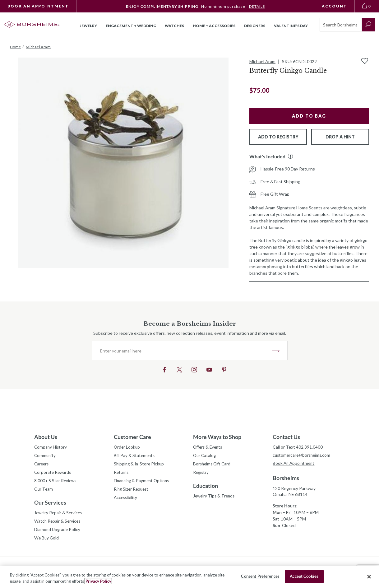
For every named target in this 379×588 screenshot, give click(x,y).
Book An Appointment (38, 6)
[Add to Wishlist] (365, 61)
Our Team (44, 491)
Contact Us (286, 437)
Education (206, 487)
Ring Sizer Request (132, 491)
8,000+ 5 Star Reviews (56, 482)
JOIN (276, 351)
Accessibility (126, 499)
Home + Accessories (214, 26)
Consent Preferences (260, 576)
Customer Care (132, 437)
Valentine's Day (291, 26)
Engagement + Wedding (131, 26)
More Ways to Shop (217, 437)
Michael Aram (262, 61)
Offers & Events (209, 447)
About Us (46, 437)
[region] (190, 577)
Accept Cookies (304, 576)
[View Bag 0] (367, 6)
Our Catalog (205, 456)
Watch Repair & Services (58, 523)
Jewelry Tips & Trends (215, 497)
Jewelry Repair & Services (59, 515)
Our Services (50, 504)
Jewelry (88, 26)
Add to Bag (309, 116)
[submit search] (369, 25)
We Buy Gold (47, 541)
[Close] (369, 576)
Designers (255, 26)
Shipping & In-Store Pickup (140, 465)
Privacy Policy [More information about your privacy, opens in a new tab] (98, 581)
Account (334, 6)
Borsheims (286, 478)
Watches (174, 26)
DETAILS (257, 6)
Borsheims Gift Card (213, 465)
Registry (201, 473)
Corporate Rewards (53, 473)
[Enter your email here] (182, 351)
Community (45, 456)
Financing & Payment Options (143, 482)
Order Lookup (127, 447)
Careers (42, 465)
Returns (122, 473)
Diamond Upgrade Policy (58, 532)
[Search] (341, 25)
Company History (51, 447)
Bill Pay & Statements (135, 455)
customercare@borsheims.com (303, 455)
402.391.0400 (309, 447)
